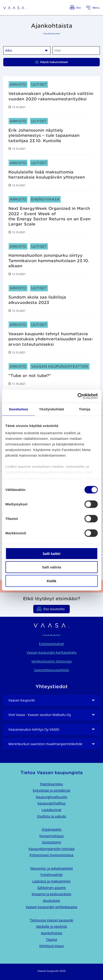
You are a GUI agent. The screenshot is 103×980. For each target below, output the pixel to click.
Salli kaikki (51, 553)
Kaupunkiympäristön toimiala (51, 849)
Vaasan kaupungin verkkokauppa (52, 907)
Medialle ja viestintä (51, 926)
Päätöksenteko (51, 784)
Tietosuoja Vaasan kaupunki (51, 920)
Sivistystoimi (51, 842)
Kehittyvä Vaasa (51, 946)
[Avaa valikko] (93, 8)
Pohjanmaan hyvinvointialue (52, 855)
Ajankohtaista (51, 933)
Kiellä (51, 581)
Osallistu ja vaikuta (51, 816)
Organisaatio (52, 829)
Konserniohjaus (51, 836)
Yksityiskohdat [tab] (51, 409)
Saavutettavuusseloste (51, 670)
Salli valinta (51, 567)
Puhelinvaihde (51, 875)
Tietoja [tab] (85, 409)
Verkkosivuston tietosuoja (51, 661)
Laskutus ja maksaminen (51, 881)
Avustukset (52, 901)
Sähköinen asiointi (51, 888)
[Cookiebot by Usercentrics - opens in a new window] (77, 396)
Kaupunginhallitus (51, 803)
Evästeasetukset (52, 644)
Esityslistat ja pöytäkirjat (51, 790)
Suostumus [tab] (18, 409)
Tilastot (51, 939)
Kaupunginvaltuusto (51, 797)
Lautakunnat (51, 810)
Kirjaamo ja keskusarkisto (51, 894)
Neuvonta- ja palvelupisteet (51, 868)
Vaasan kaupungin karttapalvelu (51, 652)
